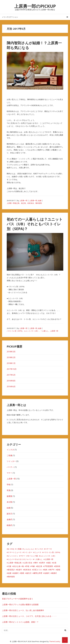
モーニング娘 (33, 556)
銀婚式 (9, 525)
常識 (9, 490)
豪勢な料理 (38, 573)
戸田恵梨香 (49, 566)
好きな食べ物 (19, 566)
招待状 (58, 566)
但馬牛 (43, 563)
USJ (13, 549)
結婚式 (16, 573)
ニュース (38, 552)
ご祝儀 (9, 455)
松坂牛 (19, 570)
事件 (36, 563)
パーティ (10, 467)
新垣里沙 (11, 570)
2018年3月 (11, 352)
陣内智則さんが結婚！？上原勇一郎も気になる (34, 45)
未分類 (9, 502)
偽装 (49, 563)
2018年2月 (11, 357)
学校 (9, 485)
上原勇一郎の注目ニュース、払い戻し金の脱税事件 (23, 610)
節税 (58, 570)
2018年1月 (11, 363)
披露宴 (9, 496)
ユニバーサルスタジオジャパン (20, 559)
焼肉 (46, 570)
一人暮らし (45, 331)
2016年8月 (11, 381)
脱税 (22, 573)
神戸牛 (52, 570)
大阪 (10, 566)
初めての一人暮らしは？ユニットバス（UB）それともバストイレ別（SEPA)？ (35, 224)
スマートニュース (15, 552)
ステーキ (48, 549)
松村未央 (31, 203)
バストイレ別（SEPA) (15, 331)
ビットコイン (13, 556)
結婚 (40, 201)
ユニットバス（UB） (31, 331)
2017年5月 (11, 375)
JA (9, 549)
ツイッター (11, 461)
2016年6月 (11, 387)
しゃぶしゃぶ (29, 549)
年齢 (33, 566)
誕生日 (9, 514)
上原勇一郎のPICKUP (35, 6)
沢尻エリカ (37, 570)
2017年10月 (12, 369)
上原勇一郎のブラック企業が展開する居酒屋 (20, 605)
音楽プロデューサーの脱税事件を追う (18, 599)
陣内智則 (39, 203)
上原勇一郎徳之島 (13, 203)
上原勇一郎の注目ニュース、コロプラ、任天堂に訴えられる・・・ (29, 616)
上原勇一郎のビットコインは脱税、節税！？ (20, 622)
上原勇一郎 (23, 201)
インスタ (10, 450)
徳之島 (23, 203)
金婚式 (9, 519)
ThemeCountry (55, 641)
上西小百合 (28, 563)
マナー (9, 473)
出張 (55, 563)
